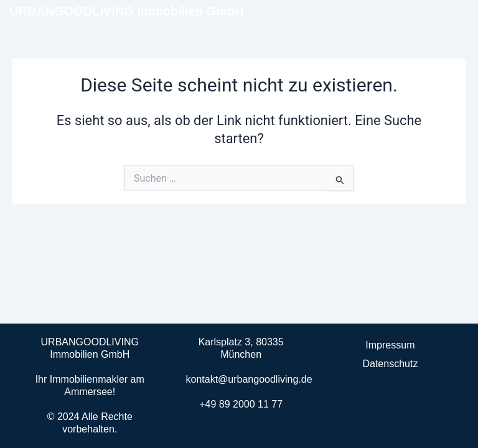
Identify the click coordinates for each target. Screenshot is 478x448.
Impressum (390, 345)
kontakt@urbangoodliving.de (249, 379)
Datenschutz (390, 364)
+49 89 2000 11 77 (241, 404)
